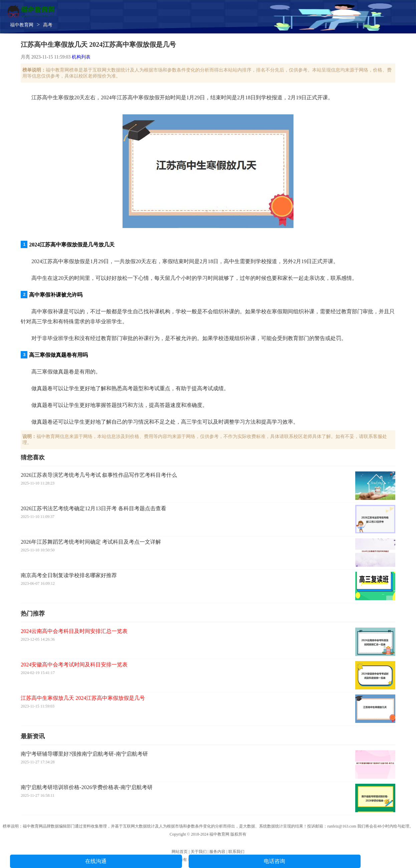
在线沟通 (96, 861)
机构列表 (81, 57)
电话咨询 (274, 861)
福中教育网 (22, 25)
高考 (48, 25)
